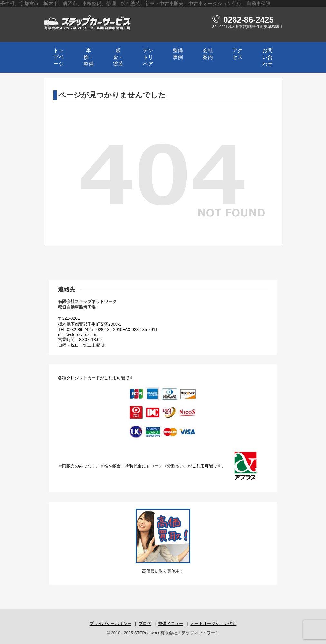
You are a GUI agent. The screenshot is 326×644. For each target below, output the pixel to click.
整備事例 (178, 54)
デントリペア (148, 57)
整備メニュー (171, 624)
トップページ (59, 57)
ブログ (145, 624)
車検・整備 (89, 57)
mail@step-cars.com (77, 334)
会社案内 (208, 54)
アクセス (237, 54)
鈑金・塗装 (118, 57)
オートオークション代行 (213, 624)
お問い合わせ (267, 57)
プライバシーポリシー (110, 624)
